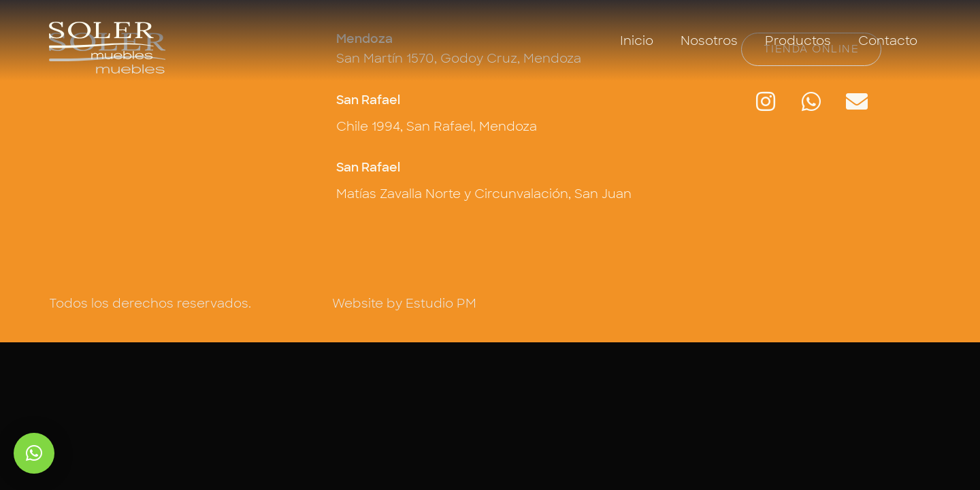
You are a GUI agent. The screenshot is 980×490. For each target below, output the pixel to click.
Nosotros (709, 41)
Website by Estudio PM (404, 304)
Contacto (888, 41)
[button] (34, 453)
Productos (798, 41)
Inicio (637, 41)
